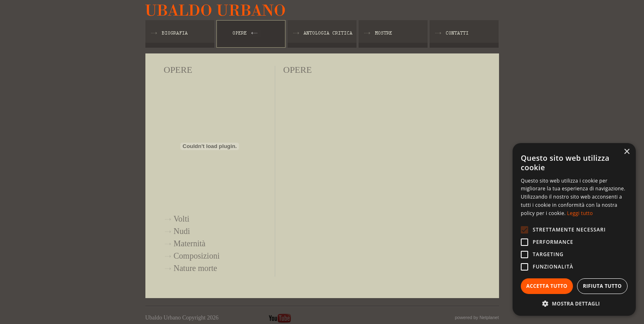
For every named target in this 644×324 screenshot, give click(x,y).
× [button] (627, 152)
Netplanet (489, 317)
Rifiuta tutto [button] (602, 286)
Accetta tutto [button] (547, 286)
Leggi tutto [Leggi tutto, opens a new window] (580, 213)
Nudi (182, 231)
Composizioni (197, 256)
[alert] (574, 229)
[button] (574, 303)
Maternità (190, 243)
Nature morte (195, 268)
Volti (182, 219)
